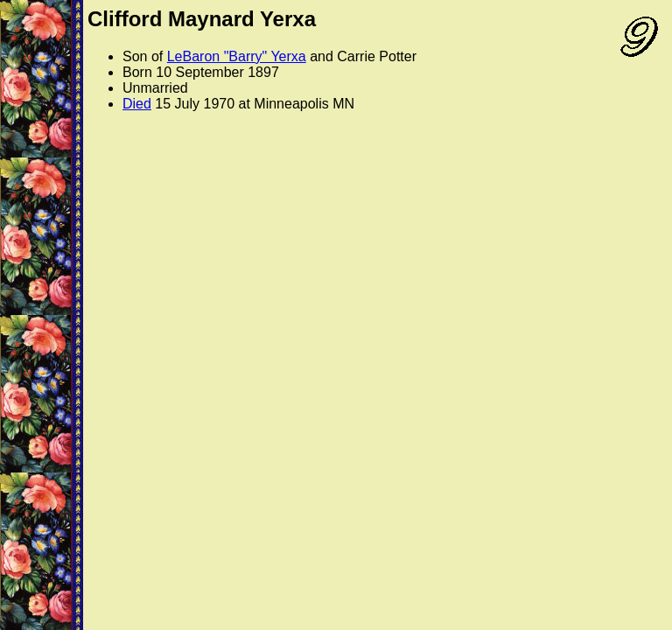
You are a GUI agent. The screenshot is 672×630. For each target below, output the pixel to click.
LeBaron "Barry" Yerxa (237, 56)
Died (137, 104)
